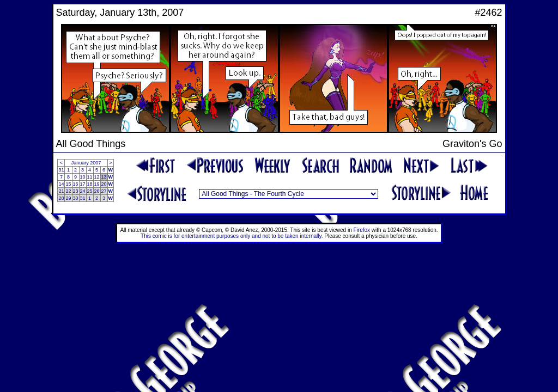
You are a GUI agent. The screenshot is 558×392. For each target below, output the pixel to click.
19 (97, 184)
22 (68, 191)
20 (104, 184)
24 (83, 191)
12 (97, 177)
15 (68, 184)
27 (104, 191)
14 (61, 184)
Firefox (362, 230)
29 (68, 198)
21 (61, 191)
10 (83, 177)
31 (61, 170)
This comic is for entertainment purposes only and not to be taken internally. (232, 236)
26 (97, 191)
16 (76, 184)
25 (90, 191)
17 (83, 184)
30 (76, 198)
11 (90, 177)
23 (76, 191)
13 (104, 177)
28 (61, 198)
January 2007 (86, 163)
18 (90, 184)
